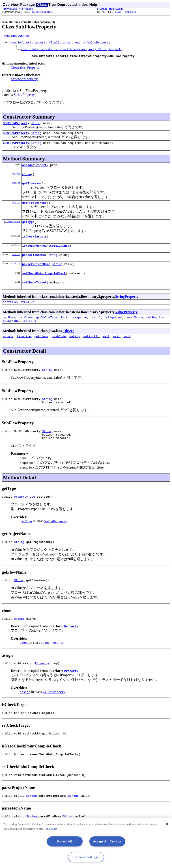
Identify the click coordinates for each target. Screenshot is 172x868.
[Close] (167, 824)
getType (28, 232)
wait (106, 353)
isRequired (113, 333)
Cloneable (18, 72)
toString (29, 337)
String (36, 128)
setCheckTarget (34, 296)
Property (33, 72)
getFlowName (32, 192)
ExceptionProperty (24, 84)
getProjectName (34, 212)
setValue (10, 317)
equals (8, 353)
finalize (24, 353)
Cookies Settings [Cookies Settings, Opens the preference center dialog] (86, 857)
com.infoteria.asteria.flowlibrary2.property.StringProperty (72, 52)
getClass (41, 353)
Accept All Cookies (107, 841)
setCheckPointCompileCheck (44, 287)
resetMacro (134, 333)
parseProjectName (36, 277)
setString (11, 337)
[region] (86, 843)
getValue (26, 333)
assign (27, 172)
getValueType (47, 333)
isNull (96, 333)
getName (9, 333)
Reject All (65, 841)
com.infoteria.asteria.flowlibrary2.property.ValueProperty (60, 44)
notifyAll (91, 353)
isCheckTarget (33, 247)
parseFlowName (33, 267)
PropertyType (12, 231)
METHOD (48, 12)
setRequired (156, 333)
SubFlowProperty (16, 128)
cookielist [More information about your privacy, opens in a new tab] (52, 829)
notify (74, 353)
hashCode (59, 353)
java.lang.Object (16, 36)
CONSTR (37, 12)
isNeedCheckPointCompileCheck (47, 257)
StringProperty (24, 99)
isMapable (79, 333)
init (64, 333)
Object (16, 182)
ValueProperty (126, 327)
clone (27, 182)
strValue (27, 317)
